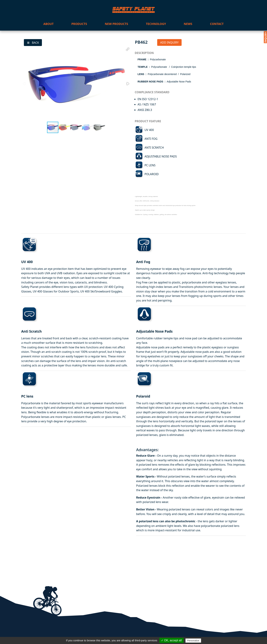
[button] (128, 49)
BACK (33, 43)
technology (156, 24)
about (48, 24)
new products (117, 24)
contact (217, 24)
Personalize (193, 641)
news (188, 24)
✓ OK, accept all (171, 640)
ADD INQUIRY (169, 42)
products (79, 24)
